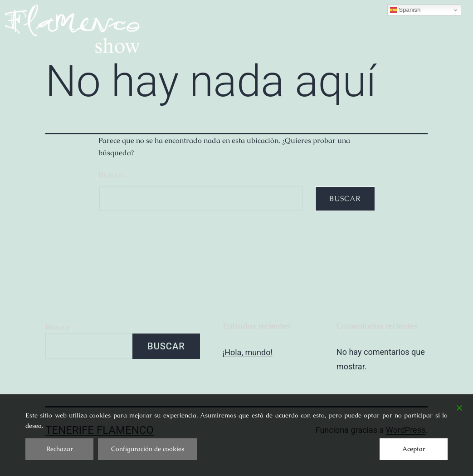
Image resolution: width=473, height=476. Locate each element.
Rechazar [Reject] (60, 449)
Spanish (405, 10)
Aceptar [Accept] (414, 449)
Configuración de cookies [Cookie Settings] (148, 449)
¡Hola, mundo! (248, 352)
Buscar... (113, 174)
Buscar (58, 326)
